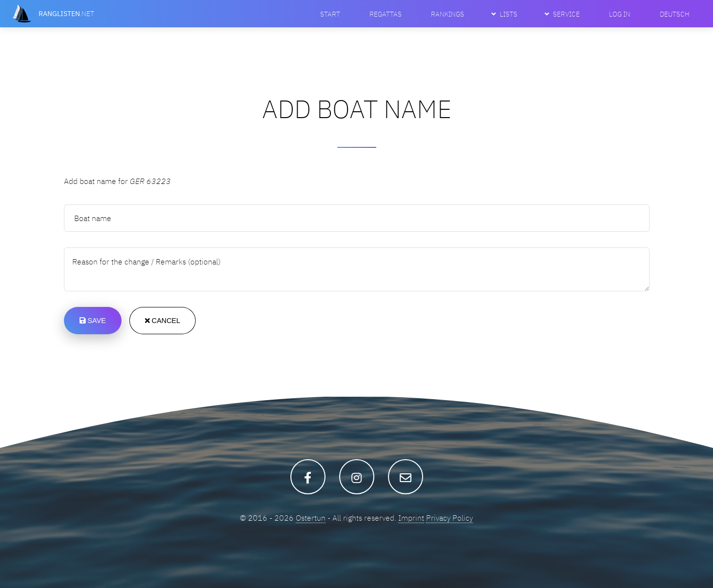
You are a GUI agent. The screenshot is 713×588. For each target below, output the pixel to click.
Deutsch (675, 14)
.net (66, 13)
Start (330, 14)
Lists (509, 14)
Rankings (448, 14)
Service (566, 14)
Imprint (411, 518)
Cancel (163, 321)
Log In (620, 14)
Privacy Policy (449, 518)
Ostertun (311, 518)
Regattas (386, 14)
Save (93, 321)
